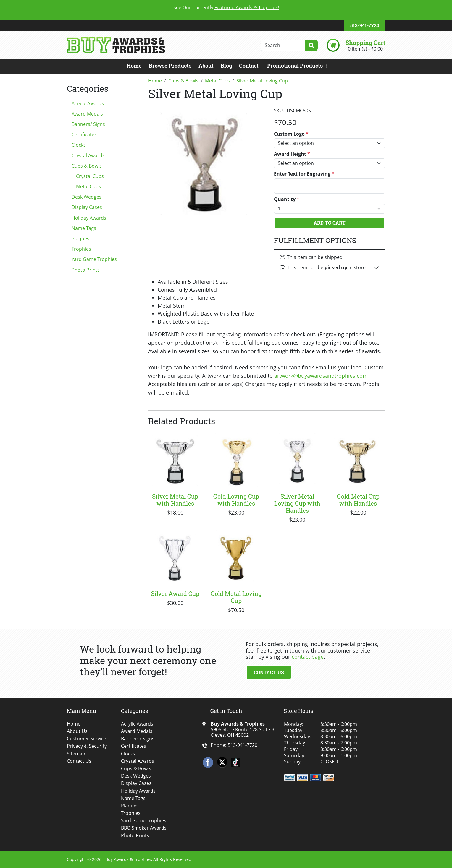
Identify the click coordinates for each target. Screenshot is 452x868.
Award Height (292, 154)
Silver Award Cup (175, 593)
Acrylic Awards (88, 103)
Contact (249, 66)
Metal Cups (88, 186)
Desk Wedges (87, 197)
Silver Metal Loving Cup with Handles (297, 503)
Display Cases (87, 207)
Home (134, 66)
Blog (226, 66)
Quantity (287, 199)
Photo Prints (86, 270)
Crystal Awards (88, 155)
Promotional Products (295, 66)
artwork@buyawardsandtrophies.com (321, 376)
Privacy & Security (87, 746)
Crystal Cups (90, 176)
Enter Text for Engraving (304, 174)
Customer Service (87, 739)
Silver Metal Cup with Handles (175, 500)
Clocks (79, 145)
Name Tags (84, 228)
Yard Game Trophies (94, 259)
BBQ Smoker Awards (144, 828)
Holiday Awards (89, 218)
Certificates (84, 134)
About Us (77, 731)
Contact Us (269, 672)
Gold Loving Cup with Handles (236, 500)
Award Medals (87, 114)
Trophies (81, 249)
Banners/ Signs (88, 124)
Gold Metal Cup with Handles (358, 500)
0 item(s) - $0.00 (365, 49)
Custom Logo (291, 134)
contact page (308, 657)
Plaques (80, 239)
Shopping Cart (365, 43)
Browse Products (170, 66)
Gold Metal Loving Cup (236, 597)
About (206, 66)
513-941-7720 (365, 25)
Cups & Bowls (87, 166)
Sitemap (76, 754)
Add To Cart (330, 223)
